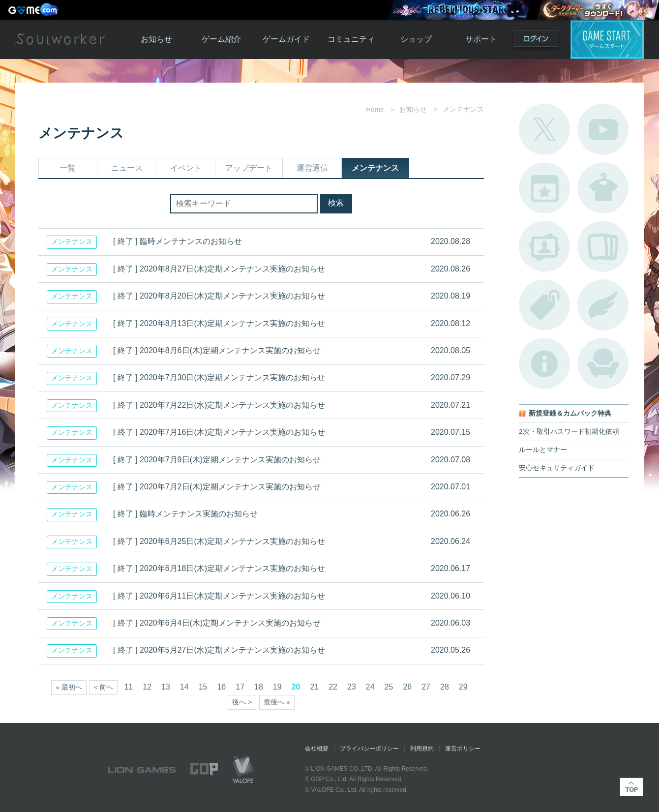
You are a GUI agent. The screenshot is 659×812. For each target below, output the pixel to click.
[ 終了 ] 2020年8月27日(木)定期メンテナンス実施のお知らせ (219, 269)
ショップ (416, 39)
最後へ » (277, 702)
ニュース (127, 168)
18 (259, 687)
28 (445, 687)
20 (296, 687)
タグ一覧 (544, 305)
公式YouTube (603, 129)
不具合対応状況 (544, 363)
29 (463, 687)
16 (221, 687)
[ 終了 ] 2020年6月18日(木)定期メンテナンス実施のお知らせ (219, 568)
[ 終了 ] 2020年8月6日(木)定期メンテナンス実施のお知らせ (217, 350)
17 (240, 687)
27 (426, 687)
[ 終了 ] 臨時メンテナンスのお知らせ (178, 241)
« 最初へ (69, 687)
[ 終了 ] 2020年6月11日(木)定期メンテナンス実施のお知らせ (219, 596)
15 (203, 687)
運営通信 (312, 168)
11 (128, 687)
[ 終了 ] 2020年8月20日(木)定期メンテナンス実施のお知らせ (219, 296)
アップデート (249, 168)
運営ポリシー (463, 749)
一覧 (68, 168)
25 (389, 687)
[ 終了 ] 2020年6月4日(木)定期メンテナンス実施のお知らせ (217, 623)
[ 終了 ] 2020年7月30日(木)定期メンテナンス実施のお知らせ (219, 377)
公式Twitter (544, 129)
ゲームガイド (286, 39)
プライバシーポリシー (369, 749)
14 (184, 687)
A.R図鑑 (603, 246)
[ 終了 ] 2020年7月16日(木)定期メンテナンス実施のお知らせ (219, 432)
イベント (186, 168)
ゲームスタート (607, 39)
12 (147, 687)
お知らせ (156, 39)
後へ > (242, 702)
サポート (481, 39)
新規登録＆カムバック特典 (570, 413)
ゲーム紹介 (221, 39)
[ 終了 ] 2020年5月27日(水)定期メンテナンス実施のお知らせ (219, 650)
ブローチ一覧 (603, 305)
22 (333, 687)
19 (277, 687)
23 (352, 687)
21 (314, 687)
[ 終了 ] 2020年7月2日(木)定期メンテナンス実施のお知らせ (217, 487)
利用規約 (422, 749)
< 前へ (104, 687)
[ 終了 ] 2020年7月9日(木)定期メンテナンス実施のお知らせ (217, 460)
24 (370, 687)
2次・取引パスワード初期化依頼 (569, 432)
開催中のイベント (544, 188)
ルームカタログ (603, 363)
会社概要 (317, 749)
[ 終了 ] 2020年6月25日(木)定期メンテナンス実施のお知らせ (219, 541)
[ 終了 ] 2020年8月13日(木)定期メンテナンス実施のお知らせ (219, 323)
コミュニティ (351, 39)
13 (166, 687)
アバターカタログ (603, 188)
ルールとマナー (543, 450)
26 (407, 687)
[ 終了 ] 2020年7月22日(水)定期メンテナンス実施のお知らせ (219, 405)
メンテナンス (375, 168)
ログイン (536, 41)
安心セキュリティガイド (557, 468)
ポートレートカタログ (544, 246)
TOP (631, 787)
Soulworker (60, 39)
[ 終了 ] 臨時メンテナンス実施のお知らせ (185, 514)
